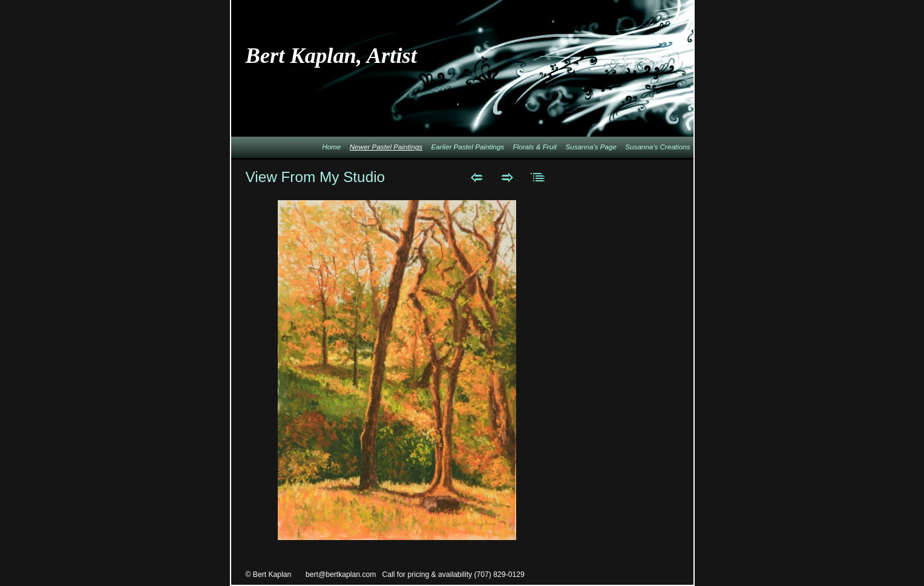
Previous (477, 177)
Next (507, 177)
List (538, 177)
